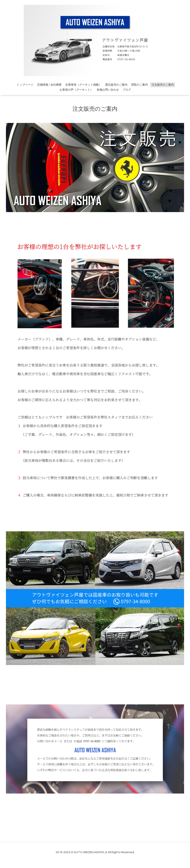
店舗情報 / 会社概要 (49, 85)
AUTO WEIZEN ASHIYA (89, 852)
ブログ (127, 90)
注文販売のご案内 (163, 85)
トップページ (25, 85)
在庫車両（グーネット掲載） (83, 85)
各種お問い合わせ (108, 90)
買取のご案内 (140, 85)
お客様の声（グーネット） (76, 90)
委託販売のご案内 (116, 85)
